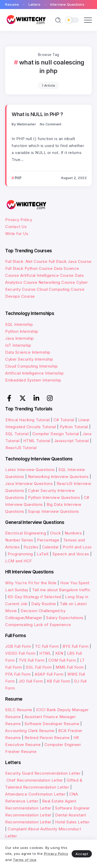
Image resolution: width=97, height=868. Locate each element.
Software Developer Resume (52, 724)
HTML (45, 653)
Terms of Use (25, 860)
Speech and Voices (71, 554)
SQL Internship (19, 324)
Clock (55, 533)
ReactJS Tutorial (21, 448)
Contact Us (16, 227)
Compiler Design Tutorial (56, 434)
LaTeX (43, 554)
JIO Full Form (31, 681)
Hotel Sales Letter (72, 822)
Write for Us (17, 234)
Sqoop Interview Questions (54, 511)
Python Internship (22, 331)
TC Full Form (47, 646)
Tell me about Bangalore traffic (61, 590)
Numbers (73, 533)
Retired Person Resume (47, 738)
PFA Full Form (18, 674)
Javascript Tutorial (72, 441)
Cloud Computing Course (61, 289)
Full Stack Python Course (29, 268)
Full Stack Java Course (70, 261)
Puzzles (31, 547)
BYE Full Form (76, 646)
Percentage (48, 540)
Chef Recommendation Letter (35, 780)
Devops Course (20, 296)
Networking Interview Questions (58, 477)
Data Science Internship (28, 352)
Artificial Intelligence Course (47, 275)
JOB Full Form (18, 646)
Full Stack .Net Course (26, 261)
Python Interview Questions (54, 497)
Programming (20, 554)
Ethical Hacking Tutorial (28, 420)
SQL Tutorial (17, 434)
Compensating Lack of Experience (38, 625)
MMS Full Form (70, 667)
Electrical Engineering (26, 533)
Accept (82, 854)
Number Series (19, 540)
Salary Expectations (65, 618)
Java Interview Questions (29, 484)
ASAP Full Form (49, 674)
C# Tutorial (65, 420)
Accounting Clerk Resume (30, 731)
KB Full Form (59, 681)
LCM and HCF (19, 561)
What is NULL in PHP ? (37, 114)
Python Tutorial (74, 427)
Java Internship (20, 338)
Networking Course (57, 282)
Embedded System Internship (33, 380)
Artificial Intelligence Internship (34, 373)
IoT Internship (18, 345)
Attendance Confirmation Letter (35, 794)
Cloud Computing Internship (31, 366)
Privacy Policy (19, 220)
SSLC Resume (19, 710)
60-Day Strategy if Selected (35, 597)
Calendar (51, 547)
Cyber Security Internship (29, 359)
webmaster (27, 124)
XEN (59, 653)
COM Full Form (62, 660)
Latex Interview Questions (30, 470)
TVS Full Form (32, 660)
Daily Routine (44, 604)
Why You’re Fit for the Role (31, 583)
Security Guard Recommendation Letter (43, 773)
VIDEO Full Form (20, 653)
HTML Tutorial (37, 441)
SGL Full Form (39, 667)
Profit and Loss (77, 547)
